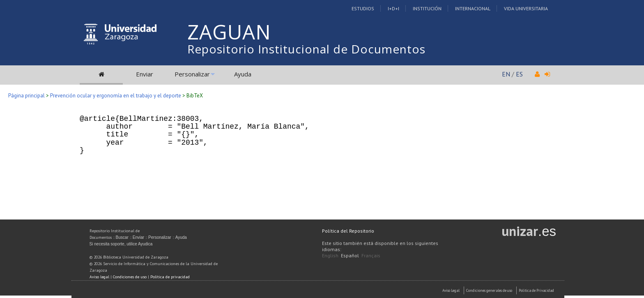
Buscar (122, 237)
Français (371, 255)
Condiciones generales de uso (489, 290)
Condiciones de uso (130, 277)
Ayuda (243, 74)
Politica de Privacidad (536, 290)
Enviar (145, 74)
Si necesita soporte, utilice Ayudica (121, 244)
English (330, 255)
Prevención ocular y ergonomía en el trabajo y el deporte (116, 96)
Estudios (363, 8)
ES (519, 74)
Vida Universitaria (526, 8)
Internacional (473, 8)
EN (506, 74)
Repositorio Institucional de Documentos (306, 49)
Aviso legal (99, 277)
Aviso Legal (451, 290)
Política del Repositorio (348, 231)
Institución (427, 8)
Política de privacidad (170, 277)
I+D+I (393, 8)
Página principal (26, 96)
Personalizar (192, 74)
